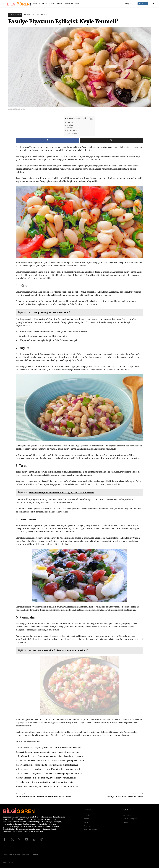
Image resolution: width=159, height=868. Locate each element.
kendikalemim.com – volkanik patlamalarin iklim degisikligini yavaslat (51, 761)
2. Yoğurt (70, 125)
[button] (153, 4)
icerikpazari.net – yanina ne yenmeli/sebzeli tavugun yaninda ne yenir (50, 774)
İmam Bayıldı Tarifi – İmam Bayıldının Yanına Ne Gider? (43, 797)
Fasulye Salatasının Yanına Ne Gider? (125, 797)
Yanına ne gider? (15, 15)
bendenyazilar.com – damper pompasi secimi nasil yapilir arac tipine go (51, 756)
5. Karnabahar (72, 133)
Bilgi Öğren (30, 15)
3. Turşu (70, 128)
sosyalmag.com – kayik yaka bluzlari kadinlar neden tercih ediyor (48, 787)
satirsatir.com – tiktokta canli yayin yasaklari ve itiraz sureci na (47, 778)
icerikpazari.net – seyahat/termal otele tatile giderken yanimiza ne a (50, 748)
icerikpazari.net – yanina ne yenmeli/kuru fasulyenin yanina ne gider (50, 769)
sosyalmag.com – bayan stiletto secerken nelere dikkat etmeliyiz (48, 765)
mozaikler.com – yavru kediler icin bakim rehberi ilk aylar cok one (49, 752)
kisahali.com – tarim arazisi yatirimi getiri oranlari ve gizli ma (47, 782)
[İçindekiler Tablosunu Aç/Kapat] (90, 119)
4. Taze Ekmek (73, 131)
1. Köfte (70, 122)
